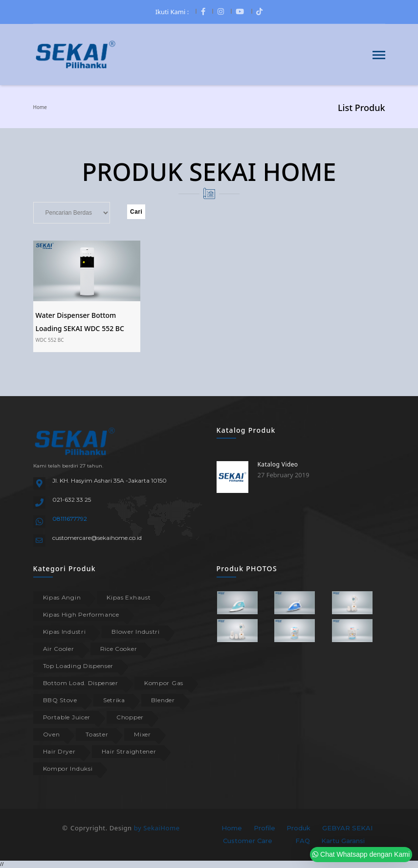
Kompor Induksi (68, 768)
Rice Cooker (119, 649)
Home (40, 107)
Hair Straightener (129, 751)
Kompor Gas (164, 683)
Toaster (97, 734)
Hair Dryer (59, 751)
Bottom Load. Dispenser (81, 683)
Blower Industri (136, 632)
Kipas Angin (62, 597)
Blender (163, 700)
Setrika (114, 700)
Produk (298, 828)
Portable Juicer (67, 717)
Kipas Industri (65, 632)
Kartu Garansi (343, 841)
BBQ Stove (60, 700)
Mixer (143, 734)
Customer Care (248, 841)
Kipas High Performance (81, 614)
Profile (264, 828)
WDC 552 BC (50, 340)
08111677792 (70, 519)
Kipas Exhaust (129, 597)
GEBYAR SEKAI (347, 828)
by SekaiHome (157, 828)
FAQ (303, 841)
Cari (136, 212)
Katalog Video (278, 464)
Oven (52, 734)
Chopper (130, 717)
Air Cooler (59, 649)
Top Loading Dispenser (78, 666)
